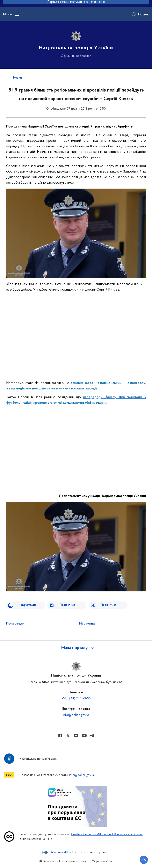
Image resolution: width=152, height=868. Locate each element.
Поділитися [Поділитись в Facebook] (67, 605)
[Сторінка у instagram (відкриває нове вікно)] (76, 736)
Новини (18, 78)
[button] (76, 648)
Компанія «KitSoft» (63, 852)
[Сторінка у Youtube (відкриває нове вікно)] (84, 736)
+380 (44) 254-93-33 (76, 699)
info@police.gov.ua (76, 715)
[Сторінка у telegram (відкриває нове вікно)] (92, 736)
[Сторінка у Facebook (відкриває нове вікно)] (60, 736)
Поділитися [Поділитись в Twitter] (108, 605)
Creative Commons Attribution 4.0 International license (107, 834)
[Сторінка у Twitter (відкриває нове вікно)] (68, 736)
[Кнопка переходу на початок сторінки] (144, 860)
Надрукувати (27, 605)
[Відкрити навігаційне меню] (17, 14)
